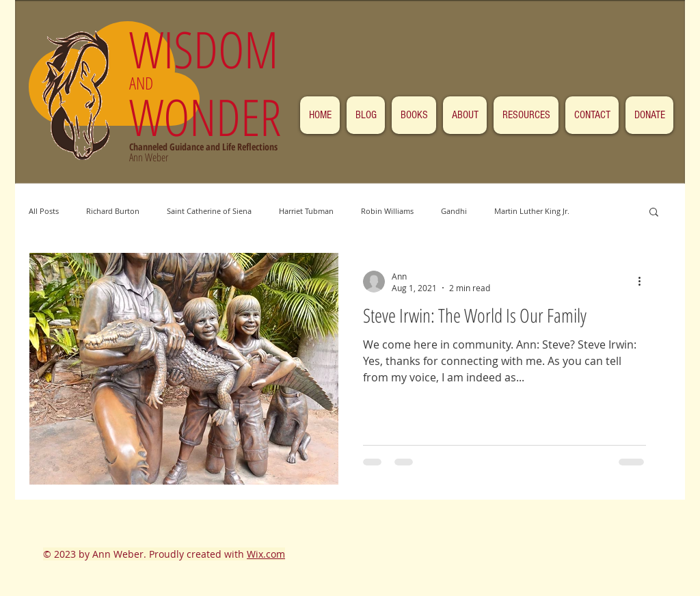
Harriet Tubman (306, 211)
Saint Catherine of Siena (209, 211)
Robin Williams (387, 211)
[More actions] (644, 282)
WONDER (205, 117)
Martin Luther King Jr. (532, 211)
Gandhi (454, 211)
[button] (654, 213)
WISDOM (210, 49)
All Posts (44, 211)
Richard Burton (113, 211)
